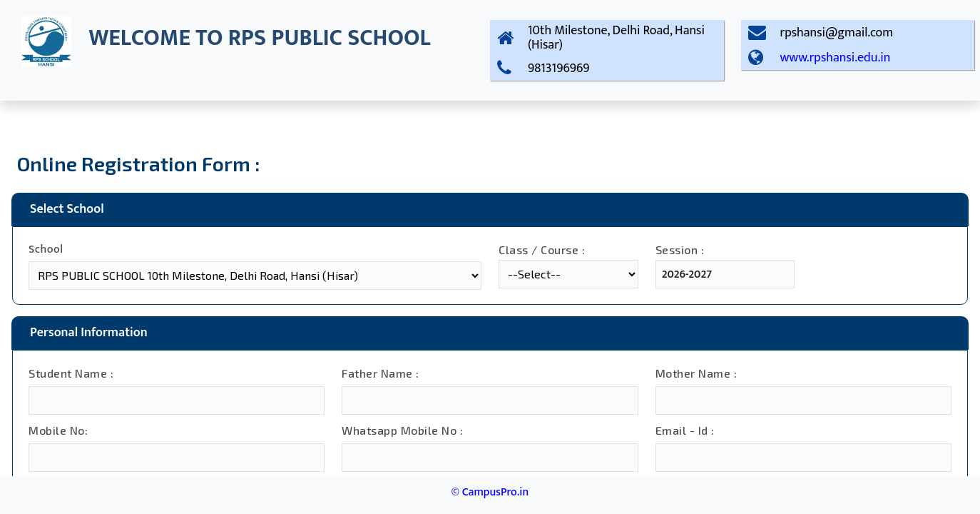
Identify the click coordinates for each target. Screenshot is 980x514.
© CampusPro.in (490, 492)
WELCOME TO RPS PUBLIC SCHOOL (259, 38)
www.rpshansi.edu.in (836, 58)
